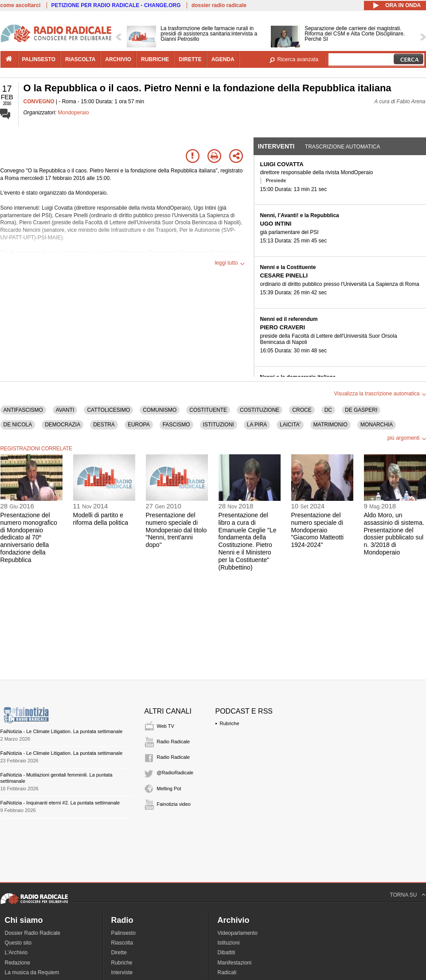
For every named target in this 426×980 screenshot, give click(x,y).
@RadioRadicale (175, 773)
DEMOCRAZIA (63, 425)
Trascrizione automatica (343, 147)
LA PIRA (257, 425)
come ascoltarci (21, 5)
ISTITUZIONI (219, 425)
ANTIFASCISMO (23, 410)
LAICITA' (290, 425)
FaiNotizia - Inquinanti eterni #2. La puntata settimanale (60, 803)
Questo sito (18, 943)
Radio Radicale (174, 742)
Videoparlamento (238, 933)
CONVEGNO (39, 102)
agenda (223, 59)
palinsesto (39, 59)
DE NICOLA (18, 425)
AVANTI (65, 410)
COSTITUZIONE (260, 410)
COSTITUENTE (208, 410)
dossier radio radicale (219, 5)
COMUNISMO (160, 410)
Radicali (227, 972)
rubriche (155, 59)
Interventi (276, 146)
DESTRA (104, 425)
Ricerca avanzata (298, 59)
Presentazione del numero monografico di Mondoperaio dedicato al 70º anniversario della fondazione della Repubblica (29, 537)
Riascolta (122, 943)
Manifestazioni (235, 963)
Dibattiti (227, 953)
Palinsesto (123, 933)
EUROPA (139, 425)
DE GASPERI (361, 410)
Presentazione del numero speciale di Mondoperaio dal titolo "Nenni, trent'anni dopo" (176, 530)
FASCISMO (176, 425)
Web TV (166, 726)
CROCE (302, 410)
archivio (118, 59)
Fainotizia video (174, 804)
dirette (190, 59)
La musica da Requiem (32, 972)
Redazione (18, 963)
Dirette (119, 953)
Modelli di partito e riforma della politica (101, 519)
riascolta (80, 59)
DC (328, 410)
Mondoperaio (74, 113)
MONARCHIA (377, 425)
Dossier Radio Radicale (33, 933)
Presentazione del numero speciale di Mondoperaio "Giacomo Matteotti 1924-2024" (318, 530)
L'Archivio (16, 953)
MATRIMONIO (330, 425)
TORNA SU (403, 895)
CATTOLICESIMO (108, 410)
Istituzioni (229, 943)
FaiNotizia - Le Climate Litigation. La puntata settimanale (62, 731)
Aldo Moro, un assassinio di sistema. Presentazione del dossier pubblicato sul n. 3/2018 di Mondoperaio (394, 534)
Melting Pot (169, 789)
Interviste (122, 972)
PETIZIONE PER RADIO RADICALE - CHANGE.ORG (116, 5)
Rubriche (230, 723)
